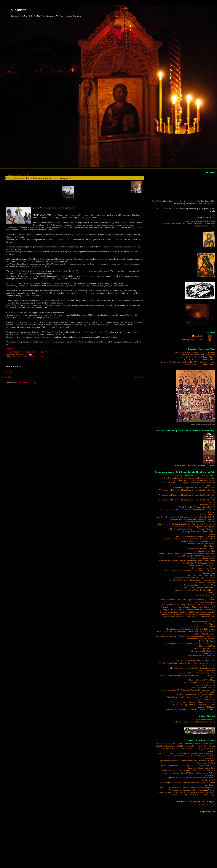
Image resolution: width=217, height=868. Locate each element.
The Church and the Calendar (203, 626)
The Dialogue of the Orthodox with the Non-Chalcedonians (190, 629)
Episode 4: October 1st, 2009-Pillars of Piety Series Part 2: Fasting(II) (186, 753)
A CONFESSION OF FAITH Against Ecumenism (194, 480)
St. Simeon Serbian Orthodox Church (200, 364)
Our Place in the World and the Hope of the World (194, 578)
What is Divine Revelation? (204, 687)
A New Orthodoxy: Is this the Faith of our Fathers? (194, 488)
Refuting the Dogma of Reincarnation (199, 587)
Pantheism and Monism (205, 583)
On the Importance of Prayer (203, 568)
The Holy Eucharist (207, 641)
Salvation (211, 592)
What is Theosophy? (206, 700)
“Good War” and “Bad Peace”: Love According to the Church (189, 709)
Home (73, 377)
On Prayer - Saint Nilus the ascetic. (200, 566)
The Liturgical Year (207, 646)
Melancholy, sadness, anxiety (203, 558)
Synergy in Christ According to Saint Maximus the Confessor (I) (188, 604)
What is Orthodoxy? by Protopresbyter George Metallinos (191, 697)
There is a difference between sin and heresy (197, 673)
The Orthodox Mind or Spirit (203, 651)
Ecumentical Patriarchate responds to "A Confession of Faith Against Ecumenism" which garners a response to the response (187, 525)
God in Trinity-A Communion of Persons (198, 541)
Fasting (212, 534)
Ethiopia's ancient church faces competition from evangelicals (39, 178)
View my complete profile (193, 339)
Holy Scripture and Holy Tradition (201, 548)
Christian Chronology (206, 514)
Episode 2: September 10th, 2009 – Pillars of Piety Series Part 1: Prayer (185, 746)
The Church (210, 624)
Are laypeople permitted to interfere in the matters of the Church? (188, 509)
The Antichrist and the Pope (204, 622)
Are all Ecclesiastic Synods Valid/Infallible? (197, 507)
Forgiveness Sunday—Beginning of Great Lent (196, 536)
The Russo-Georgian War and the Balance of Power (194, 722)
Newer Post (7, 377)
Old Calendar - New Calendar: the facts (199, 563)
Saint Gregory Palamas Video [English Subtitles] (195, 590)
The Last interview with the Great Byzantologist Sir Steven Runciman (186, 643)
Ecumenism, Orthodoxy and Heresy (200, 522)
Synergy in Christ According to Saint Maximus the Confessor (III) (188, 609)
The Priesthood (209, 653)
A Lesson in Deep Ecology (204, 719)
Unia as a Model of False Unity (202, 680)
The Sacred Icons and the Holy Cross (200, 656)
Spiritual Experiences (206, 602)
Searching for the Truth (205, 595)
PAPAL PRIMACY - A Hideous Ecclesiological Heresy (192, 580)
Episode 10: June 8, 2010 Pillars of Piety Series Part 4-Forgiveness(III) (186, 792)
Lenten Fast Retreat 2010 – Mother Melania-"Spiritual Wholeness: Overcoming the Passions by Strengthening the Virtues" (188, 789)
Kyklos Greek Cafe (207, 805)
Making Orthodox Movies (204, 226)
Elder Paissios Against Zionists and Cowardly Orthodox (192, 529)
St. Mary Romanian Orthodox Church (199, 359)
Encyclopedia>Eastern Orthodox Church (198, 531)
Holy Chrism (210, 546)
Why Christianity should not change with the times (194, 704)
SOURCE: (10, 349)
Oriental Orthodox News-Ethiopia (33, 356)
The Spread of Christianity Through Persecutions (195, 661)
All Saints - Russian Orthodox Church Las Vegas (195, 352)
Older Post (140, 377)
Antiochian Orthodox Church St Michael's (198, 355)
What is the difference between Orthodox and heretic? (193, 702)
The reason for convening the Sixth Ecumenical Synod (193, 668)
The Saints (210, 658)
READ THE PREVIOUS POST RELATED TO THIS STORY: (39, 352)
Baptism (212, 512)
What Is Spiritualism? (206, 685)
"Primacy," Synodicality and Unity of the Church (195, 475)
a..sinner (18, 10)
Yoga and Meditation (206, 707)
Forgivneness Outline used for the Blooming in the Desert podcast (188, 539)
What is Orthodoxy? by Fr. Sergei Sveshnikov (196, 695)
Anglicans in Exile (207, 505)
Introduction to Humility (205, 551)
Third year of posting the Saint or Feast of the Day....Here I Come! (188, 223)
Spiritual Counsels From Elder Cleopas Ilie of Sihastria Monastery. (187, 600)
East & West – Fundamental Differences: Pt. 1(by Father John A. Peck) (186, 517)
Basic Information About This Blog (200, 221)
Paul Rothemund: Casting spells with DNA (197, 585)
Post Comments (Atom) (26, 383)
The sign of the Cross (206, 670)
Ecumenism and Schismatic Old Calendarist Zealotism (193, 519)
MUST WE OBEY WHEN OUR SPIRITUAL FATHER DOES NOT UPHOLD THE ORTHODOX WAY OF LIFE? (187, 555)
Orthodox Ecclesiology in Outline (201, 575)
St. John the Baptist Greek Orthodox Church (197, 357)
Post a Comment (12, 372)
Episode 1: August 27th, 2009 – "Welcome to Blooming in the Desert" (186, 744)
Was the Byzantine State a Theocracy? (199, 682)
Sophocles (199, 336)
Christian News (16, 356)
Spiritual (211, 597)
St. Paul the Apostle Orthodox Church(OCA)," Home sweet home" (188, 362)
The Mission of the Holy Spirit (202, 648)
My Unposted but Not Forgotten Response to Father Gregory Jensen (187, 561)
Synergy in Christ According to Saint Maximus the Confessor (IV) (188, 612)
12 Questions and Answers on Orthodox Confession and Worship (188, 478)
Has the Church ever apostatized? (201, 544)
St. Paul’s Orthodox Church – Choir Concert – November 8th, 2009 (187, 770)
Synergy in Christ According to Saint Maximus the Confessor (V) (188, 614)
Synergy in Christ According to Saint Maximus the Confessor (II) (188, 607)
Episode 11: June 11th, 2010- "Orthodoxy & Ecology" (193, 795)
